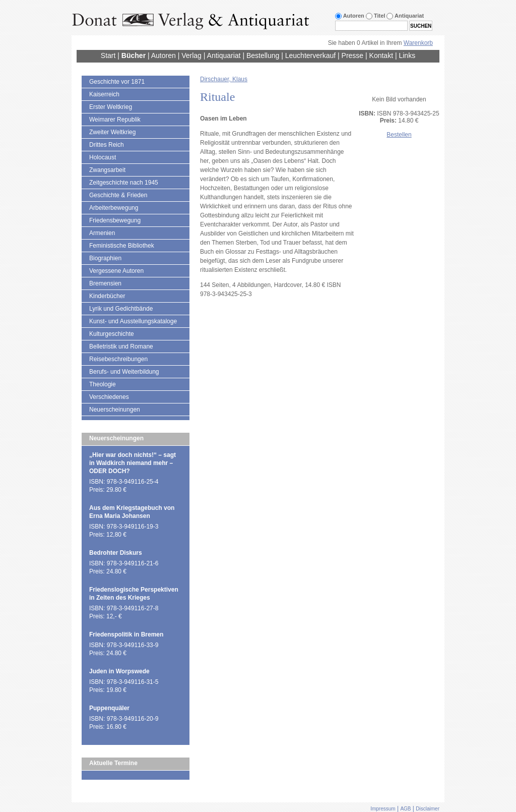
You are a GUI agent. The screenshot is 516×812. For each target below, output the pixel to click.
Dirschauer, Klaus (224, 79)
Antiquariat (224, 55)
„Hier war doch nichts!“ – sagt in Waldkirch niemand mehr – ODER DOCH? (133, 463)
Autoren (164, 55)
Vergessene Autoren (116, 271)
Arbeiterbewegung (114, 208)
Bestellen (399, 135)
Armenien (102, 233)
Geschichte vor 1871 (117, 82)
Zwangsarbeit (107, 170)
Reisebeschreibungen (118, 359)
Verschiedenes (109, 397)
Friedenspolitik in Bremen (126, 634)
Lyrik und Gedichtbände (121, 309)
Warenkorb (418, 43)
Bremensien (105, 283)
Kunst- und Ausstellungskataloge (133, 321)
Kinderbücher (107, 296)
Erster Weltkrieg (111, 107)
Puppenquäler (109, 708)
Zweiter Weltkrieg (112, 132)
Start (108, 55)
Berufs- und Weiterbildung (124, 372)
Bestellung (263, 55)
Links (407, 55)
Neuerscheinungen (115, 410)
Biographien (105, 258)
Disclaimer (428, 809)
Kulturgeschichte (112, 334)
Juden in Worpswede (119, 671)
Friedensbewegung (115, 220)
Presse (353, 55)
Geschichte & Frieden (118, 195)
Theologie (103, 384)
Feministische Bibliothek (122, 246)
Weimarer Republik (115, 120)
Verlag (191, 55)
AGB (405, 809)
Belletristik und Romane (121, 346)
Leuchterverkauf (310, 55)
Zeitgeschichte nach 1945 (124, 183)
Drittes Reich (107, 145)
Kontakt (381, 55)
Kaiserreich (104, 94)
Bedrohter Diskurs (116, 553)
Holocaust (103, 157)
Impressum (383, 809)
